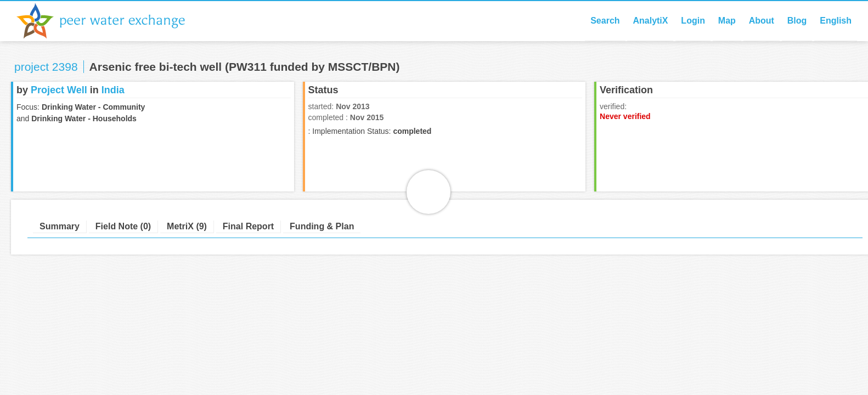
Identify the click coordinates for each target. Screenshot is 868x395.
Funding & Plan (322, 226)
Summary (60, 226)
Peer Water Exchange (110, 21)
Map (727, 21)
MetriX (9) (187, 226)
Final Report (248, 226)
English (836, 21)
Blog (797, 21)
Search (605, 21)
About (762, 21)
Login (693, 21)
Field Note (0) (123, 226)
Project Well (59, 90)
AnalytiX (650, 21)
